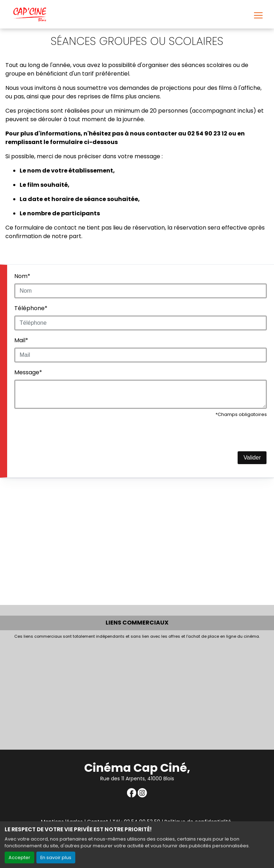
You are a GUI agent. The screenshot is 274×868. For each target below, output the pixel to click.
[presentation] (68, 437)
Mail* (21, 340)
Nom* (22, 276)
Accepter (19, 857)
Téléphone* (31, 308)
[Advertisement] (137, 693)
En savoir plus (56, 857)
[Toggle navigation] (258, 15)
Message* (28, 372)
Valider (252, 458)
